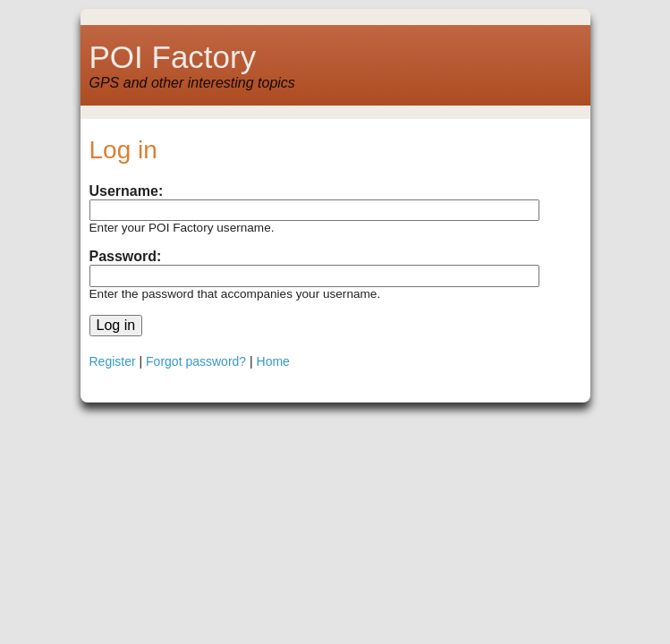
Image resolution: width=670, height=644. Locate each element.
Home (273, 361)
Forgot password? (196, 361)
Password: (126, 256)
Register (113, 361)
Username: (127, 191)
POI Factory (173, 57)
